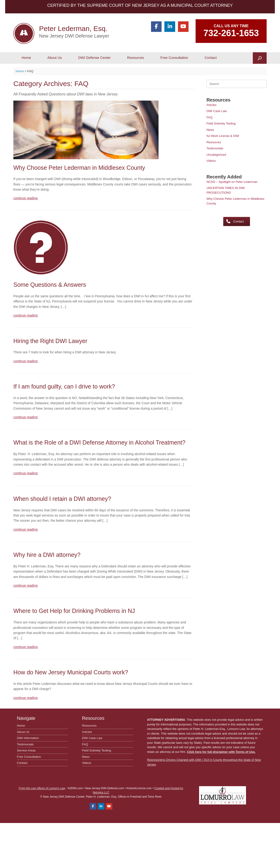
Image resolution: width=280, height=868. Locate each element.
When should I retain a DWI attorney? (62, 499)
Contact (211, 58)
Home (26, 58)
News (210, 130)
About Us (55, 58)
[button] (260, 58)
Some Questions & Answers (50, 285)
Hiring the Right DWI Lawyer (50, 341)
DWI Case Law (217, 111)
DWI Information (28, 738)
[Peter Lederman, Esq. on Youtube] (183, 27)
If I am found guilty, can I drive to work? (64, 386)
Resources (136, 58)
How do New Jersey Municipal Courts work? (71, 672)
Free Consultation (174, 58)
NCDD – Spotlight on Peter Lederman (232, 182)
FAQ (209, 117)
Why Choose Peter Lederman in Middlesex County (79, 168)
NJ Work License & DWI (223, 136)
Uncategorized (216, 155)
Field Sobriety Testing (221, 123)
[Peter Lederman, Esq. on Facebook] (156, 27)
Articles (211, 105)
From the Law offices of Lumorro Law (42, 788)
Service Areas (26, 750)
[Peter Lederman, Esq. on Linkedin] (170, 27)
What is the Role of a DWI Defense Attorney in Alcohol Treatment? (99, 442)
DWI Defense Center (95, 58)
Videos (211, 161)
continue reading (26, 198)
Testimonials (215, 148)
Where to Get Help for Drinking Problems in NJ (74, 611)
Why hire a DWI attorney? (47, 555)
